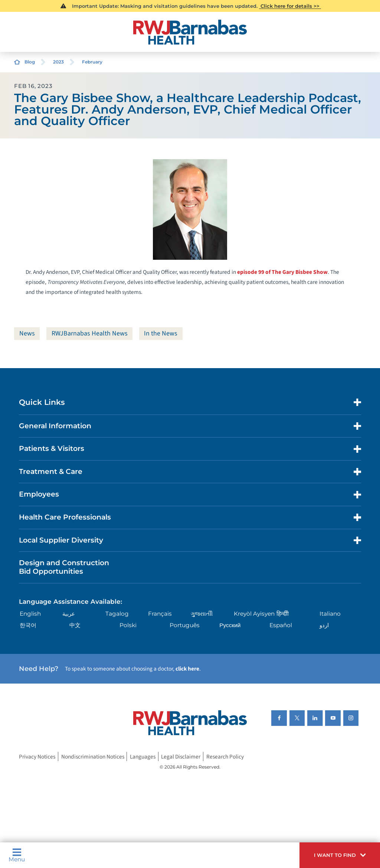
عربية (69, 614)
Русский (230, 625)
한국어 (28, 625)
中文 (75, 625)
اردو (324, 625)
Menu (17, 855)
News (27, 333)
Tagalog (117, 614)
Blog (30, 62)
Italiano (330, 614)
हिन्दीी (283, 614)
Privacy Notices (37, 757)
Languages (143, 757)
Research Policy (225, 757)
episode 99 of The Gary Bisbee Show (282, 272)
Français (160, 614)
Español (281, 625)
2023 (58, 62)
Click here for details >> (290, 6)
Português (185, 625)
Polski (128, 625)
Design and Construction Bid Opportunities (64, 567)
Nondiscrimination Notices (93, 757)
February (92, 62)
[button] (340, 855)
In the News (161, 333)
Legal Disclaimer (181, 757)
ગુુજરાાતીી (202, 614)
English (30, 614)
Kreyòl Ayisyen (254, 614)
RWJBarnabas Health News (90, 333)
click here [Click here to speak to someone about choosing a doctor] (187, 669)
